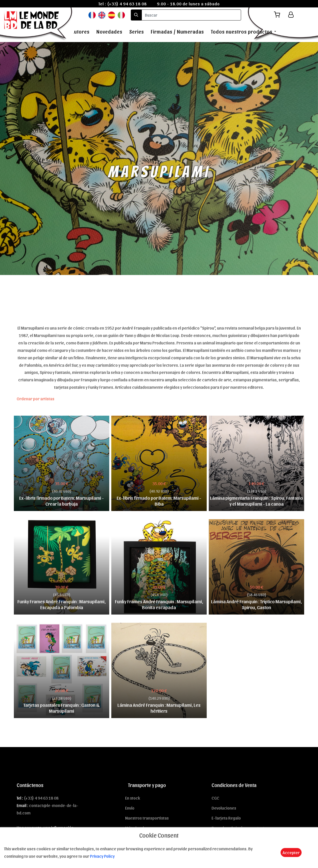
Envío (130, 808)
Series (137, 32)
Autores (80, 32)
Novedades (109, 32)
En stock (133, 798)
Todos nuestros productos (242, 32)
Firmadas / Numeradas (177, 32)
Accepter (291, 852)
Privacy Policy (102, 856)
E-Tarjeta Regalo (226, 818)
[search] (191, 15)
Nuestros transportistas (147, 818)
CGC (215, 798)
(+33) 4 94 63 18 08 (127, 4)
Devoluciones (224, 808)
